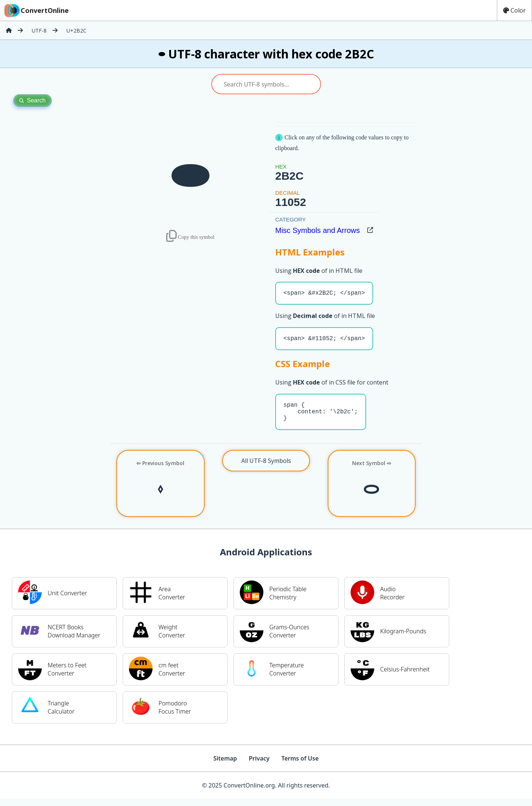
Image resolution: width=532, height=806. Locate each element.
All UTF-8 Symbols (266, 468)
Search (33, 100)
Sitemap (225, 766)
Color (514, 10)
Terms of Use (300, 766)
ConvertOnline (36, 10)
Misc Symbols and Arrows (318, 230)
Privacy (259, 766)
